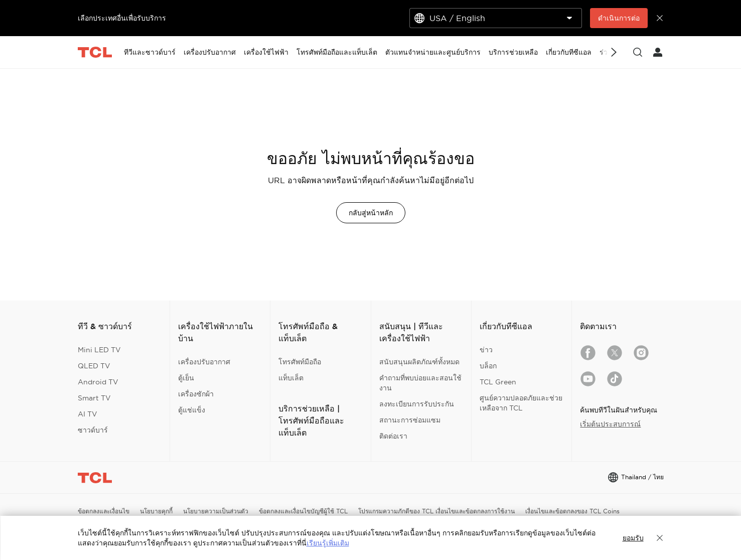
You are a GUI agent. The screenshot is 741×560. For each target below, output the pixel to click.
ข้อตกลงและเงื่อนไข (104, 511)
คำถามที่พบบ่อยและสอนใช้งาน (420, 383)
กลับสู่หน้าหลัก (371, 213)
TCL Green (498, 382)
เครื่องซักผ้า (196, 394)
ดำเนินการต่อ (619, 18)
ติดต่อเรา (393, 436)
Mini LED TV (99, 350)
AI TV (88, 414)
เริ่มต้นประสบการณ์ (610, 424)
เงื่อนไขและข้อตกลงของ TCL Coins (572, 511)
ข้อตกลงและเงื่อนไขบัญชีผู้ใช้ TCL (303, 511)
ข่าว (486, 350)
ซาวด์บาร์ (93, 430)
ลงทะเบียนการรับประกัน (417, 404)
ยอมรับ (633, 538)
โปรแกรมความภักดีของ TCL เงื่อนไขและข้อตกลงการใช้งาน (436, 511)
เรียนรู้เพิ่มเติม (328, 543)
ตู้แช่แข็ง (192, 410)
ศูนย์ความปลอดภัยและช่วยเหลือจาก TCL (521, 403)
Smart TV (94, 398)
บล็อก (488, 366)
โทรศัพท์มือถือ (300, 362)
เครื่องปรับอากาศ (204, 362)
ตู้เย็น (186, 378)
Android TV (98, 382)
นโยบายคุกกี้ (156, 511)
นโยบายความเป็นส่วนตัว (216, 511)
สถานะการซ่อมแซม (410, 420)
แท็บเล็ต (291, 378)
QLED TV (94, 366)
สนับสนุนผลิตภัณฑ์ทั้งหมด (419, 362)
